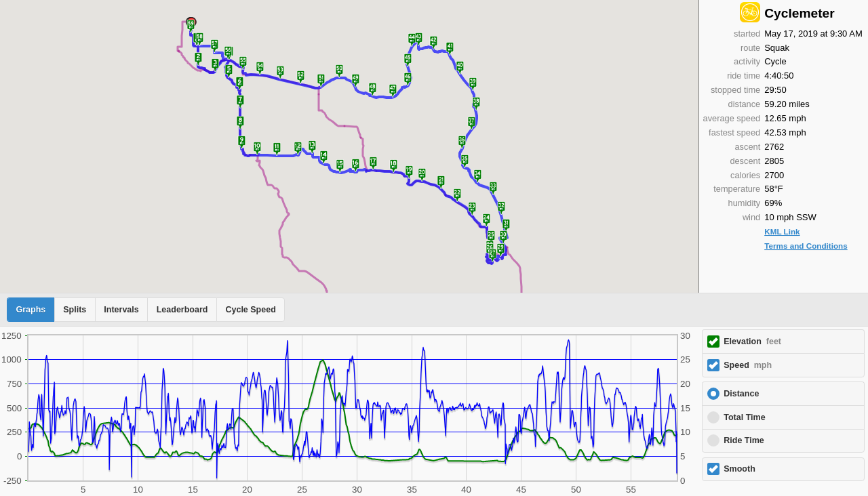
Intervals (121, 310)
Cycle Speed (250, 310)
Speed (748, 365)
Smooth (739, 469)
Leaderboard (182, 310)
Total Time (744, 417)
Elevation (752, 342)
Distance (741, 394)
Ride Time (744, 440)
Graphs (31, 310)
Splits (75, 310)
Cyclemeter (799, 13)
